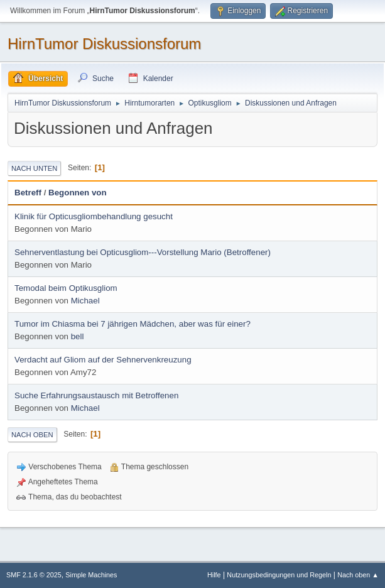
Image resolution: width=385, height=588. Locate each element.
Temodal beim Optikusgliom (66, 288)
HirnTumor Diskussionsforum (104, 44)
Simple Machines (91, 575)
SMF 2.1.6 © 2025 (34, 575)
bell (78, 336)
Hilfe (214, 575)
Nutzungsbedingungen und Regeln (279, 575)
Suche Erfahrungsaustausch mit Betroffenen (96, 395)
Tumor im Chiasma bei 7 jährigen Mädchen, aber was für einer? (133, 324)
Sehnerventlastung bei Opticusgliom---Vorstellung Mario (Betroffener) (143, 252)
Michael (85, 301)
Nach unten (34, 168)
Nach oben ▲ (358, 575)
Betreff (28, 193)
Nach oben (32, 435)
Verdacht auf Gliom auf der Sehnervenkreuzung (103, 360)
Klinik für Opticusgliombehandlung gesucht (94, 216)
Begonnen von (78, 193)
